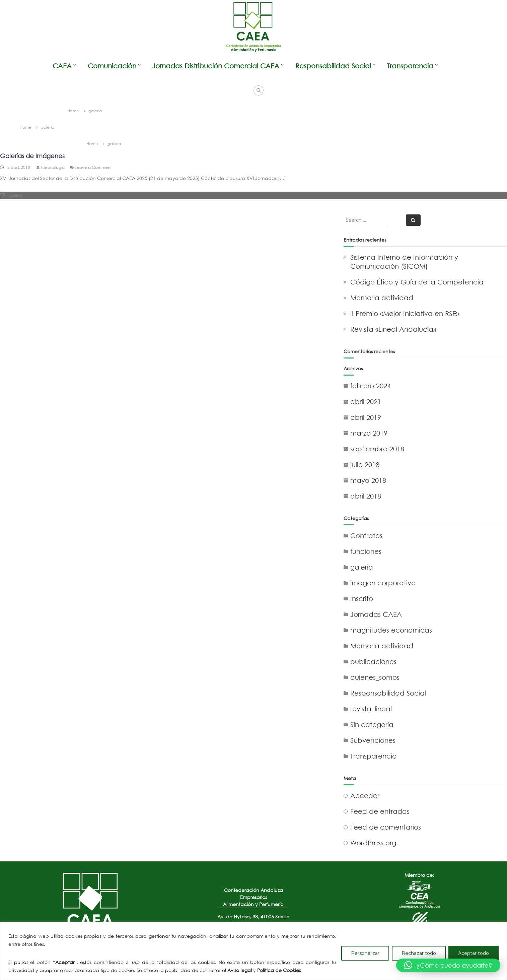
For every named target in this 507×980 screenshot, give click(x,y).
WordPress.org (373, 843)
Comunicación (112, 66)
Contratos (366, 536)
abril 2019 (366, 417)
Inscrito (362, 599)
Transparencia (410, 66)
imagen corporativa (383, 583)
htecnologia (53, 167)
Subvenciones (373, 740)
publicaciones (373, 662)
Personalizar (365, 953)
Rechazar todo (419, 953)
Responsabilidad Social (333, 66)
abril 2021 (366, 402)
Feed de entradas (380, 811)
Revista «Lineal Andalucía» (393, 329)
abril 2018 (366, 496)
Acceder (365, 796)
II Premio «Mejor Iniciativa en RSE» (405, 313)
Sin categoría (372, 725)
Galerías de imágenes (32, 156)
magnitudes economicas (391, 630)
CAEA (62, 66)
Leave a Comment (93, 167)
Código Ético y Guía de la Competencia (417, 282)
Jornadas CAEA (376, 614)
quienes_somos (375, 677)
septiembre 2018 (377, 449)
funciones (366, 551)
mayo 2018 (368, 480)
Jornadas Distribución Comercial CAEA (216, 66)
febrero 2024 (371, 386)
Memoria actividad (382, 298)
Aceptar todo (474, 953)
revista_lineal (371, 709)
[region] (253, 951)
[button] (448, 965)
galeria (16, 195)
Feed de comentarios (386, 827)
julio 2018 (365, 465)
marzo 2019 (369, 433)
